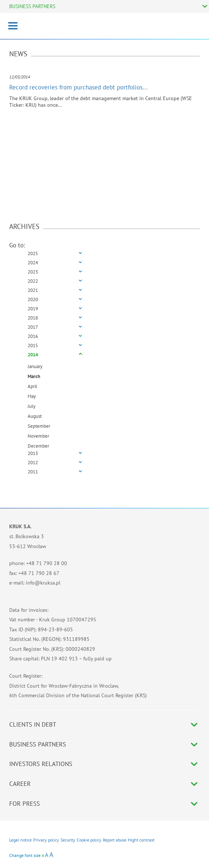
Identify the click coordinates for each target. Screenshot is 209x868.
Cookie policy (89, 840)
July (32, 406)
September (39, 426)
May (32, 396)
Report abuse (115, 840)
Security (68, 840)
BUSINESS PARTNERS (32, 6)
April (32, 386)
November (38, 436)
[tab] (104, 254)
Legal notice (20, 840)
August (35, 416)
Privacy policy (46, 840)
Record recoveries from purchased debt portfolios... (79, 87)
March (34, 376)
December (38, 446)
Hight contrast (141, 840)
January (35, 366)
